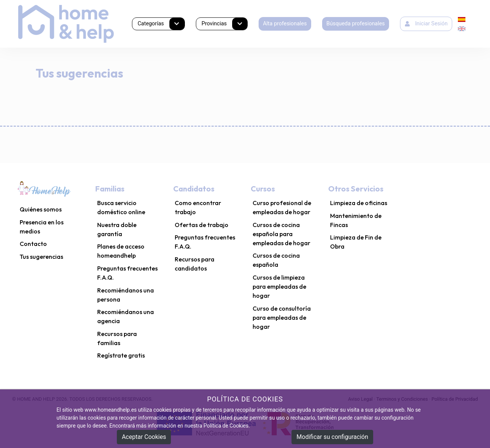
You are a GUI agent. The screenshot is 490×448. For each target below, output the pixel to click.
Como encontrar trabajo (198, 207)
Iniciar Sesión (426, 24)
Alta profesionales (285, 24)
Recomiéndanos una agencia (126, 316)
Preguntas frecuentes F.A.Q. (127, 273)
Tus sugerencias (41, 257)
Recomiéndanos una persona (126, 295)
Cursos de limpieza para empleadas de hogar (279, 286)
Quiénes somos (41, 209)
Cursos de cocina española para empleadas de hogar (281, 234)
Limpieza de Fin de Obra (356, 242)
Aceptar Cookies (144, 437)
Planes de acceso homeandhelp (121, 251)
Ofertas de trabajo (202, 225)
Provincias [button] (224, 24)
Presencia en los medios (42, 227)
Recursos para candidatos (195, 264)
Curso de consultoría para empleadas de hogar (282, 317)
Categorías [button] (161, 24)
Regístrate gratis (121, 355)
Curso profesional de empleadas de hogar (282, 207)
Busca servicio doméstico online (121, 207)
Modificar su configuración (332, 437)
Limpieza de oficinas (359, 203)
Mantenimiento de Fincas (356, 220)
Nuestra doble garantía (117, 229)
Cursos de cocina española (276, 260)
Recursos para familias (117, 338)
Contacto (33, 244)
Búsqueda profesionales (356, 24)
